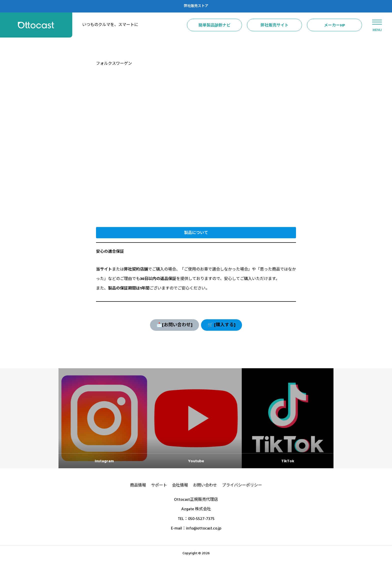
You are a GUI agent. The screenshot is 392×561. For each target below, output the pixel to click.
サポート (159, 485)
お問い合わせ (205, 485)
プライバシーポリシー (242, 485)
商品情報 (138, 485)
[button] (196, 233)
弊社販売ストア (196, 6)
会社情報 (180, 485)
